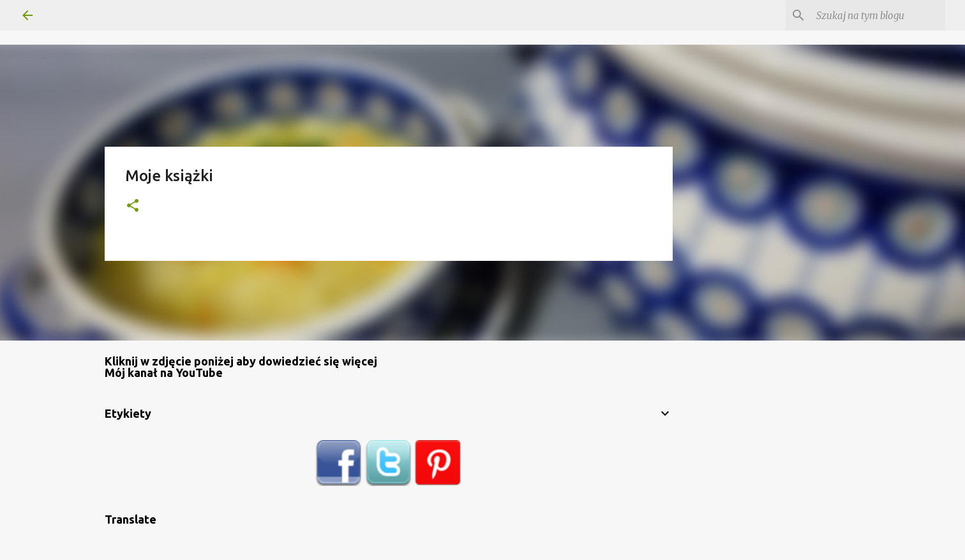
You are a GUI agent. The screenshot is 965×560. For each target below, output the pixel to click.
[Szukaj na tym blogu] (878, 15)
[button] (133, 206)
